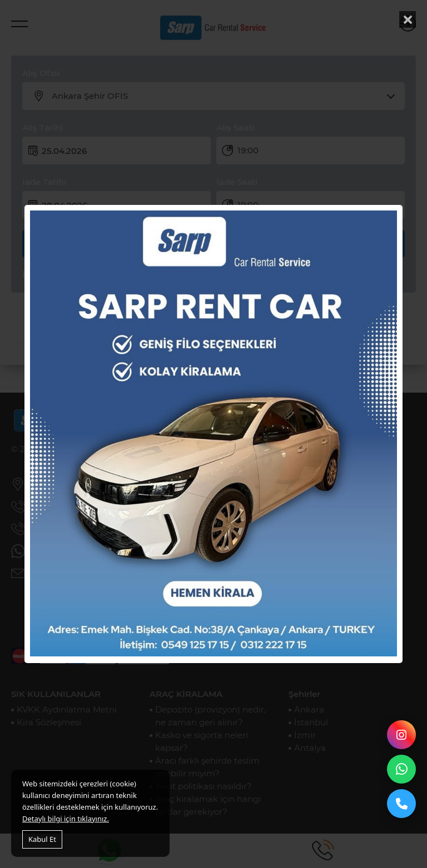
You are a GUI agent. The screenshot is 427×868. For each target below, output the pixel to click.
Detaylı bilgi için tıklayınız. (66, 819)
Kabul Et (42, 839)
